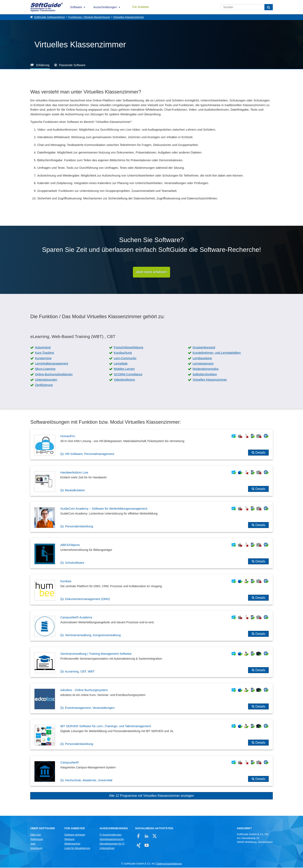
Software (76, 7)
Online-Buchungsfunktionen (54, 374)
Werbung (69, 839)
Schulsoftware (75, 563)
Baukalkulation (75, 490)
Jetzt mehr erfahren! (151, 272)
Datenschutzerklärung (169, 864)
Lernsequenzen (203, 364)
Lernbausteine (202, 358)
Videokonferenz (124, 380)
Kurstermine (43, 358)
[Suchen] (269, 7)
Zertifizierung (44, 385)
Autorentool (43, 347)
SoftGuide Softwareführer (49, 17)
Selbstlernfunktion (205, 374)
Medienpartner (72, 844)
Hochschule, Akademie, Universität (89, 780)
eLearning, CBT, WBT (80, 672)
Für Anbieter (141, 7)
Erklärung (43, 65)
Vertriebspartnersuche (112, 839)
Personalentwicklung (79, 527)
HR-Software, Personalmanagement (90, 454)
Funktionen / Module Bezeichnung (89, 17)
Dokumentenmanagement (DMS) (87, 599)
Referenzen (37, 839)
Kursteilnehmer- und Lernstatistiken (217, 353)
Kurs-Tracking (44, 353)
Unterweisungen (46, 380)
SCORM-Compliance (128, 374)
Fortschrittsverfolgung (128, 347)
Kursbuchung (123, 353)
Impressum (36, 848)
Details (260, 453)
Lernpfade (121, 364)
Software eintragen (75, 835)
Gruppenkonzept (204, 347)
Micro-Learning (45, 369)
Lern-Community (125, 358)
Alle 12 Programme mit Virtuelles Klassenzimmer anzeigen (151, 796)
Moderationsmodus (206, 369)
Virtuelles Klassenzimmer (129, 17)
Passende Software (72, 65)
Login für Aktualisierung (77, 848)
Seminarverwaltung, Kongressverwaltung (93, 635)
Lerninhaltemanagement (51, 364)
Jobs (33, 844)
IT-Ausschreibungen (110, 835)
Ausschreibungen (105, 7)
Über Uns (35, 835)
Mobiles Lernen (124, 369)
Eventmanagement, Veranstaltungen (90, 708)
